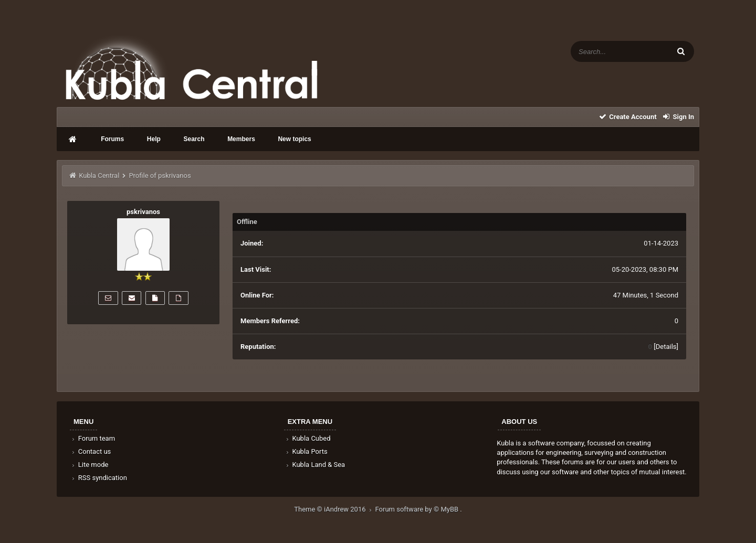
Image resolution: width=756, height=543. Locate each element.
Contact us (91, 451)
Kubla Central (99, 175)
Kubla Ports (306, 451)
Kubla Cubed (308, 438)
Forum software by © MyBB (418, 509)
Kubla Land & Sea (315, 465)
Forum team (93, 438)
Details (666, 347)
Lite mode (89, 465)
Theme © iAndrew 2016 (334, 509)
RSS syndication (99, 478)
